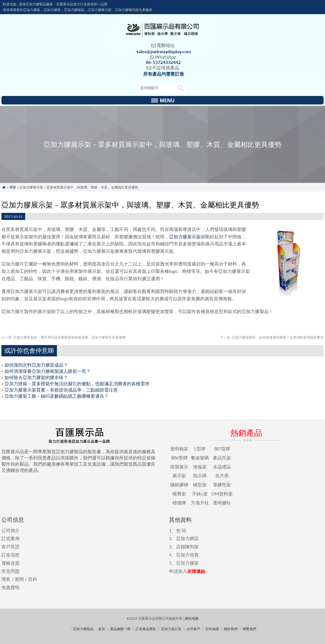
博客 (13, 187)
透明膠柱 (222, 503)
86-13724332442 (163, 62)
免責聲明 (10, 587)
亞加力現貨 (187, 555)
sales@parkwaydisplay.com (164, 51)
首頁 (102, 629)
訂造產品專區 (146, 629)
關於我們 (231, 629)
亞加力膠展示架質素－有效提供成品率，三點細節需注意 (61, 390)
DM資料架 (222, 494)
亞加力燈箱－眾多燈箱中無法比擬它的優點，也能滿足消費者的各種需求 (77, 383)
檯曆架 (179, 494)
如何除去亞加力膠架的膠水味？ (36, 377)
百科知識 (212, 629)
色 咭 (181, 530)
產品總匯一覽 (120, 629)
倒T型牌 (222, 449)
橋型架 (200, 484)
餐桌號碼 (200, 458)
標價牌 (179, 503)
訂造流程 (10, 555)
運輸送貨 (10, 563)
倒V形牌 (179, 458)
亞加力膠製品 (83, 629)
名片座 (222, 475)
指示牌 (200, 475)
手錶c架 (200, 494)
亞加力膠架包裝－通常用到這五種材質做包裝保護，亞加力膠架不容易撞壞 (63, 337)
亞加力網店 (187, 538)
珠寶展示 (179, 467)
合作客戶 (193, 629)
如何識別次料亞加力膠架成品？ (36, 365)
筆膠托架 (222, 484)
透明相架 (179, 449)
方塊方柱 (200, 503)
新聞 (19, 579)
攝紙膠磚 (179, 484)
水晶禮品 (222, 467)
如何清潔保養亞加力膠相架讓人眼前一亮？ (48, 371)
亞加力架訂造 (171, 629)
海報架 (200, 467)
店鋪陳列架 (187, 546)
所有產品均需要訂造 (164, 74)
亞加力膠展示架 (185, 237)
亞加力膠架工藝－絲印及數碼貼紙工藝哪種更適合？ (57, 396)
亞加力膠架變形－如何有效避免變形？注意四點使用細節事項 (272, 337)
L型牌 (200, 449)
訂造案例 (10, 538)
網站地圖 (192, 618)
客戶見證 (10, 546)
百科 (33, 579)
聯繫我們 (249, 629)
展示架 (179, 475)
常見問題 (10, 571)
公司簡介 (10, 530)
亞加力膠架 (187, 563)
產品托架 (222, 458)
